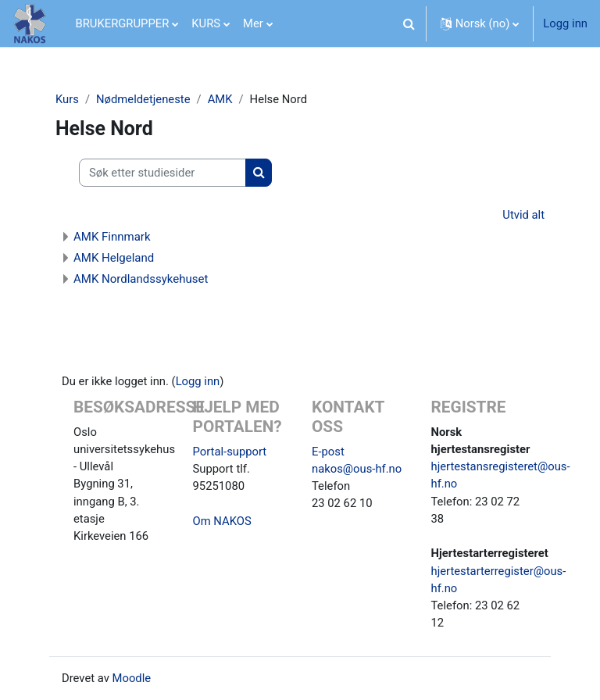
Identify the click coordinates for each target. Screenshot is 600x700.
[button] (409, 23)
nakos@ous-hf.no (357, 469)
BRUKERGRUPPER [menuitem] (123, 23)
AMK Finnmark (112, 237)
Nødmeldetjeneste (143, 99)
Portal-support (230, 452)
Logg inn (565, 23)
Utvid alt (523, 215)
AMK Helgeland (114, 258)
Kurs (67, 99)
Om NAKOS (222, 521)
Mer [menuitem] (253, 23)
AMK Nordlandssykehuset (141, 279)
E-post (328, 452)
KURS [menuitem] (206, 23)
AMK (220, 99)
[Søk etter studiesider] (162, 173)
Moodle (132, 678)
